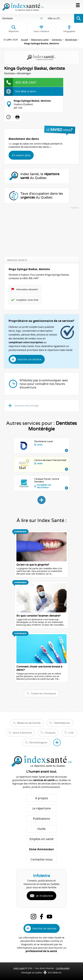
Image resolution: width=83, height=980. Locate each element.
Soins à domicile (22, 733)
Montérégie (71, 39)
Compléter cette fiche (27, 300)
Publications (41, 819)
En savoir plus (21, 155)
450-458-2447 (26, 82)
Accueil (24, 39)
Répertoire (14, 29)
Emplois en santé (41, 839)
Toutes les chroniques (43, 693)
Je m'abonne (45, 896)
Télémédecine (62, 723)
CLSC (71, 733)
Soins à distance (41, 29)
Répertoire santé (40, 39)
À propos (42, 798)
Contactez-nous (42, 859)
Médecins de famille (29, 723)
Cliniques (50, 733)
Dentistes (57, 39)
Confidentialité (63, 968)
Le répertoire (42, 808)
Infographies (69, 29)
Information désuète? (27, 289)
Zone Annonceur (41, 849)
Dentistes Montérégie (27, 406)
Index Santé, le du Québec (40, 176)
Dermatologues (38, 742)
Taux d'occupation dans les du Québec (42, 196)
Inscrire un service (29, 359)
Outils (41, 829)
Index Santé (19, 968)
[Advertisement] (41, 231)
